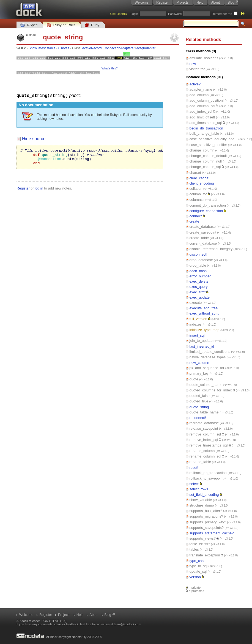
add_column (199, 95)
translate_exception (205, 555)
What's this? (109, 68)
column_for (198, 194)
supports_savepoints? (207, 528)
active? (195, 84)
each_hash (198, 271)
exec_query (199, 287)
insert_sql (197, 335)
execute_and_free (204, 308)
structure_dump (202, 505)
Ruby (92, 25)
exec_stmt (198, 292)
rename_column (202, 451)
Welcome (142, 2)
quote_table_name (204, 412)
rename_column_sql (205, 456)
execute (196, 303)
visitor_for (197, 69)
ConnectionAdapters (118, 48)
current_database (203, 243)
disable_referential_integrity (211, 249)
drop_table (198, 265)
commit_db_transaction (208, 205)
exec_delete (199, 281)
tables (194, 549)
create (195, 221)
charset (195, 173)
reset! (194, 468)
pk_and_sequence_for (207, 368)
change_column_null (206, 161)
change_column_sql (205, 167)
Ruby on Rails (61, 25)
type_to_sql (198, 566)
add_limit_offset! (202, 117)
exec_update (200, 297)
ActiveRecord (92, 48)
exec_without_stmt (204, 313)
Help (200, 2)
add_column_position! (207, 100)
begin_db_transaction (206, 128)
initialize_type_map (205, 330)
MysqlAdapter (145, 48)
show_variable (201, 500)
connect (196, 216)
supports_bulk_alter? (206, 511)
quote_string (199, 407)
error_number (200, 276)
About (215, 2)
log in (39, 191)
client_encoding (202, 183)
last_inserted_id (202, 346)
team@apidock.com (128, 624)
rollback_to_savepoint (207, 478)
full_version (198, 319)
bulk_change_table (204, 133)
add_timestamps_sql (206, 123)
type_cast (197, 561)
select (194, 484)
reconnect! (198, 418)
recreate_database (204, 423)
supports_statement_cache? (212, 533)
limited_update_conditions (210, 352)
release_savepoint (204, 428)
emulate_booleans (204, 58)
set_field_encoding (204, 495)
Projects (183, 2)
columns (196, 200)
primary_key (199, 373)
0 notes (64, 48)
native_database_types (208, 357)
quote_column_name (206, 385)
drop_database (201, 260)
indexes (196, 324)
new (193, 64)
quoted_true (199, 401)
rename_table (200, 462)
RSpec (29, 25)
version (195, 577)
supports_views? (203, 538)
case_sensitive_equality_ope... (213, 139)
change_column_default (208, 156)
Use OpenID (119, 14)
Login (134, 14)
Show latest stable (42, 48)
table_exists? (200, 544)
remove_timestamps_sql (209, 445)
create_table (199, 238)
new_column (199, 363)
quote (194, 379)
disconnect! (198, 254)
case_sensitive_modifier (208, 145)
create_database (203, 227)
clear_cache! (200, 178)
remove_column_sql (205, 434)
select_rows (199, 489)
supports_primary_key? (208, 522)
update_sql (198, 571)
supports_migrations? (206, 516)
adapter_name (201, 89)
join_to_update (201, 341)
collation (196, 189)
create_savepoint (203, 232)
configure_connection (206, 211)
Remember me (222, 14)
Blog (231, 2)
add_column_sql (202, 106)
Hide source (34, 138)
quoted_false (200, 396)
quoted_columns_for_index (211, 390)
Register (162, 2)
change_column (202, 150)
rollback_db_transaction (208, 473)
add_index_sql (201, 111)
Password (175, 14)
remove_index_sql (204, 440)
